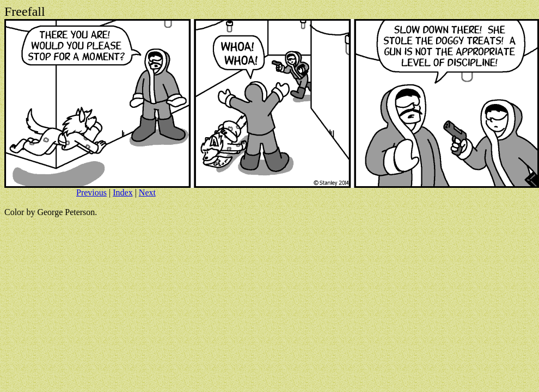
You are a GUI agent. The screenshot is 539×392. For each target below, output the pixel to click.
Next (147, 192)
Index (122, 192)
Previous (91, 192)
